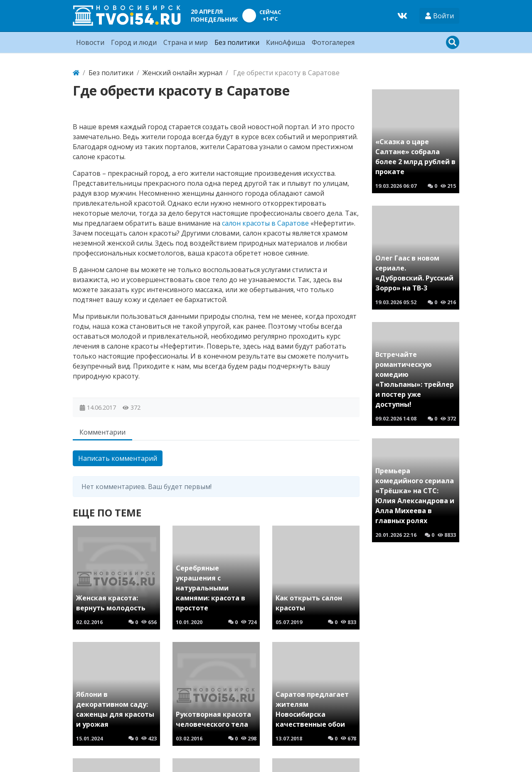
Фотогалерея (333, 42)
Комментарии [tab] (102, 432)
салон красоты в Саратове (265, 223)
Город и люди (134, 42)
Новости (90, 42)
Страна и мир (186, 42)
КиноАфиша (286, 42)
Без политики (237, 42)
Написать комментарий (118, 458)
